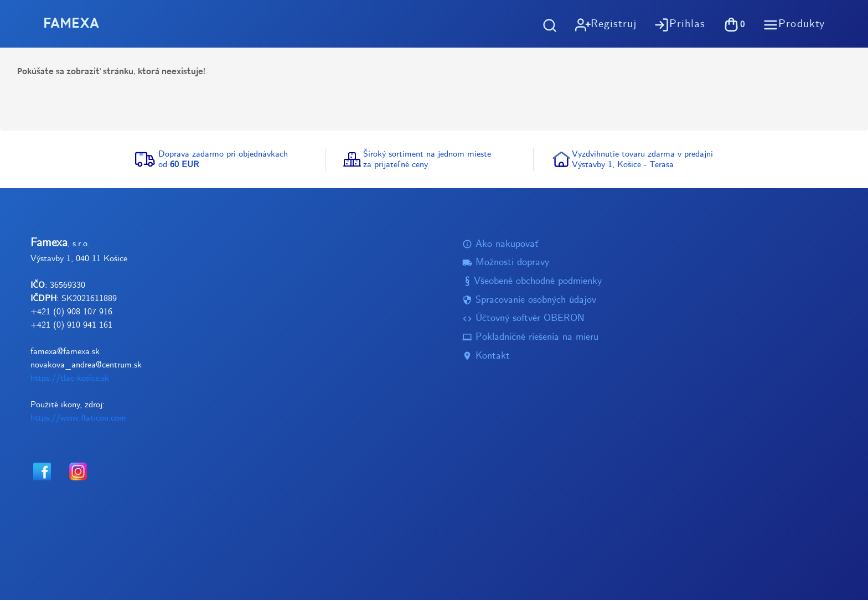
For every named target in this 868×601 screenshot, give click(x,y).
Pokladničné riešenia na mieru (530, 338)
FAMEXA (73, 24)
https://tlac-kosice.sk (70, 379)
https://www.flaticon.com (78, 419)
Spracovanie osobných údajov (529, 301)
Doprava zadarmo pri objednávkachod (223, 160)
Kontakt (486, 357)
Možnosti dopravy (506, 264)
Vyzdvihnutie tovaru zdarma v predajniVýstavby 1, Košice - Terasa (642, 160)
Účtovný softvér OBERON (523, 320)
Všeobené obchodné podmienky (532, 283)
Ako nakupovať (500, 245)
